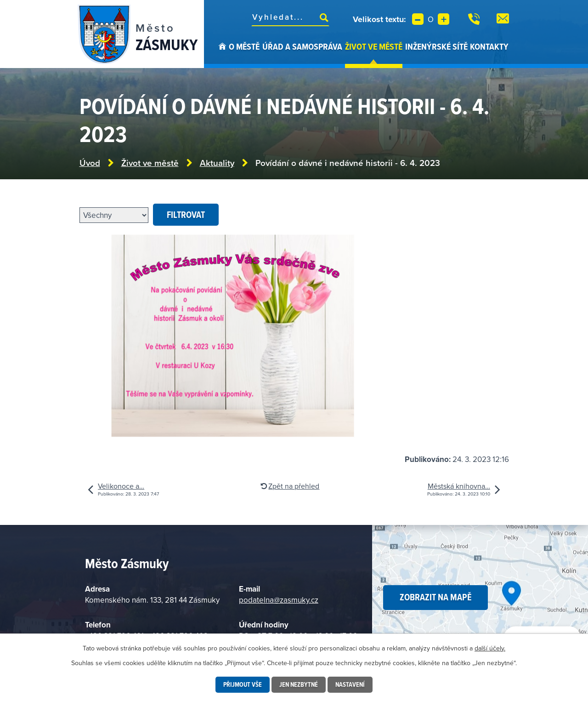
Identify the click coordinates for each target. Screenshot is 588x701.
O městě (244, 46)
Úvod (222, 54)
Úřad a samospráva (302, 46)
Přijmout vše (243, 684)
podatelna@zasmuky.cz (279, 600)
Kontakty (489, 46)
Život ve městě (374, 46)
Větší (444, 19)
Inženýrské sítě (436, 46)
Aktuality (217, 163)
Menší (418, 19)
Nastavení (350, 684)
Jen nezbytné (299, 684)
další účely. (490, 648)
